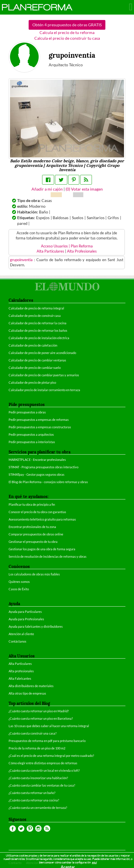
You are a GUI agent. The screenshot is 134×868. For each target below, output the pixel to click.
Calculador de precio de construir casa (35, 316)
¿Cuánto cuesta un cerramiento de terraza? (38, 808)
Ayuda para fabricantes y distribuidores (36, 626)
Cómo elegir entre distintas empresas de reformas (43, 763)
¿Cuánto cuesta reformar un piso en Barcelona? (41, 718)
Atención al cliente (21, 634)
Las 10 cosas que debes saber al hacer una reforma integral (49, 726)
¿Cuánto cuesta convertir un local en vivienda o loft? (44, 770)
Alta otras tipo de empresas (27, 693)
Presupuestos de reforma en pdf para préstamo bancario (47, 741)
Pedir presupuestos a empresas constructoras (40, 427)
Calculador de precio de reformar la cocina (38, 323)
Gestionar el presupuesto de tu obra (33, 542)
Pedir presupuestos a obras (27, 412)
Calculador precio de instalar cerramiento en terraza (44, 390)
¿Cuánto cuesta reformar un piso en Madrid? (39, 711)
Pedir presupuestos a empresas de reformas (39, 420)
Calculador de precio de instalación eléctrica (39, 338)
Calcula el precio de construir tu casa (67, 38)
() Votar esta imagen (84, 189)
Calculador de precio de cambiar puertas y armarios (44, 375)
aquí (94, 862)
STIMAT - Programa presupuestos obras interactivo (44, 467)
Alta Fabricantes (20, 678)
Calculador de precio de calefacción (33, 345)
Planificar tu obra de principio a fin (32, 504)
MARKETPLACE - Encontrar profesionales (37, 460)
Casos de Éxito (19, 589)
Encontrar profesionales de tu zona (32, 527)
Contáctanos (17, 641)
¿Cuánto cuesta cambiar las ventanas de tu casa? (42, 785)
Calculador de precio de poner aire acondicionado (42, 353)
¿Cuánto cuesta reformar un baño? (32, 793)
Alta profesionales (21, 671)
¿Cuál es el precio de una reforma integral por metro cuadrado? (51, 756)
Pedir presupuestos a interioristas (32, 442)
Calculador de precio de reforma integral (36, 308)
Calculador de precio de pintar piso (32, 382)
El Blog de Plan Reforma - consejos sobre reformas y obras (48, 482)
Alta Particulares (50, 251)
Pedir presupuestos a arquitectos (31, 434)
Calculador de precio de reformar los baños (38, 330)
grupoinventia (22, 260)
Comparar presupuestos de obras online (36, 534)
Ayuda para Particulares (25, 612)
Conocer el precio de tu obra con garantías (37, 512)
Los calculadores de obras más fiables (34, 574)
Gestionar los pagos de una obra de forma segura (42, 549)
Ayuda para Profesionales (26, 619)
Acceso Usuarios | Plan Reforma (67, 246)
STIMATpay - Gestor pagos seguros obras (37, 474)
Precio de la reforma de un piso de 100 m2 (37, 748)
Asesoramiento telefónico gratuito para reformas (42, 519)
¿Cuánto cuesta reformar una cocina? (34, 800)
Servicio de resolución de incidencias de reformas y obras (48, 556)
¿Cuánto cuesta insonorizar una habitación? (38, 778)
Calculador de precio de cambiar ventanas (37, 360)
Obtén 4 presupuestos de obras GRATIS (67, 25)
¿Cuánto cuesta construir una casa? (32, 733)
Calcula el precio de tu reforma (67, 32)
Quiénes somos (19, 582)
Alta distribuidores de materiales (31, 686)
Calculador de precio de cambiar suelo (35, 368)
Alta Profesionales (82, 251)
